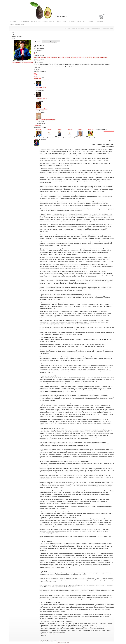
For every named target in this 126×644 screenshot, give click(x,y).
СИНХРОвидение (24, 21)
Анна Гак (67, 29)
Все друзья (37, 126)
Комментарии (37, 78)
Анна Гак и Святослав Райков (80, 29)
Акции (79, 21)
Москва (36, 54)
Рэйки (65, 21)
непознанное (89, 57)
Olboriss (49, 130)
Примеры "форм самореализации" (46, 120)
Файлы (36, 75)
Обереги (58, 21)
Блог (35, 73)
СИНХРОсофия (36, 21)
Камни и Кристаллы (48, 21)
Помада (90, 21)
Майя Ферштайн (96, 29)
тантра (105, 57)
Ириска (80, 130)
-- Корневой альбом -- (42, 98)
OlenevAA (70, 130)
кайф (94, 57)
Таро (84, 21)
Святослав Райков (108, 29)
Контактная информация (17, 24)
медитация (100, 57)
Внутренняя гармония (40, 57)
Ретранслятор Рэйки (42, 109)
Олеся (59, 130)
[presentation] (38, 42)
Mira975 (91, 130)
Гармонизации (99, 21)
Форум (35, 76)
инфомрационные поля (78, 57)
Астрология (72, 21)
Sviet (35, 139)
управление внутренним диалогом (60, 57)
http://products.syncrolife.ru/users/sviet (22, 62)
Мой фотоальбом (41, 87)
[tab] (38, 42)
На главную (14, 21)
